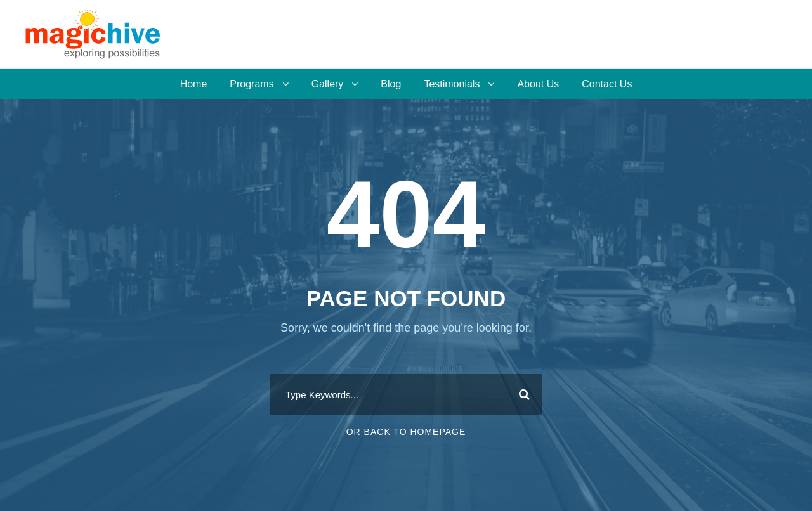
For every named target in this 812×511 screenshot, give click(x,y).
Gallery (328, 84)
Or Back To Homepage (406, 432)
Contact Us (607, 84)
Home (194, 84)
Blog (391, 84)
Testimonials (452, 84)
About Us (538, 84)
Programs (252, 84)
